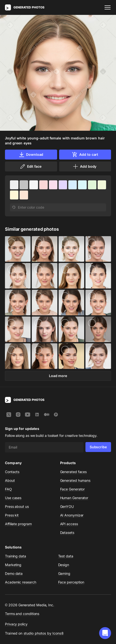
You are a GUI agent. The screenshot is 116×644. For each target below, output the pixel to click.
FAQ (8, 489)
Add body (84, 166)
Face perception (71, 582)
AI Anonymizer (72, 515)
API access (69, 524)
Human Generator (74, 498)
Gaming (64, 573)
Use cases (13, 498)
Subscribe (98, 447)
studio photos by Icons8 (44, 633)
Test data (66, 556)
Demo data (14, 573)
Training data (16, 556)
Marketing (13, 565)
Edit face (31, 166)
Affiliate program (18, 524)
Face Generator (73, 489)
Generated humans (75, 480)
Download (31, 155)
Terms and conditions (22, 614)
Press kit (12, 515)
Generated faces (74, 472)
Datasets (67, 532)
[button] (105, 633)
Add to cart (85, 155)
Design (64, 565)
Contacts (12, 472)
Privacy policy (16, 624)
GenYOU (67, 506)
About (10, 480)
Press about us (17, 506)
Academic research (21, 582)
